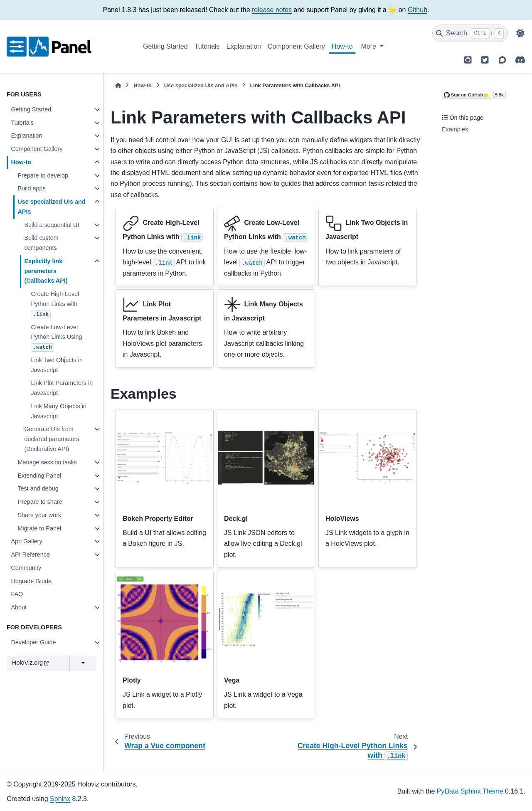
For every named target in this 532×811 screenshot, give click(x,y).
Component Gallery (296, 46)
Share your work (39, 515)
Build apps (31, 188)
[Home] (118, 85)
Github (417, 10)
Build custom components (41, 243)
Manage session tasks (47, 462)
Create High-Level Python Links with (55, 304)
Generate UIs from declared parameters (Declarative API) (52, 439)
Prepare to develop (43, 175)
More (370, 46)
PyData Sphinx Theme (470, 791)
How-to (342, 46)
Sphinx (60, 799)
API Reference (30, 555)
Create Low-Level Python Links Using (56, 338)
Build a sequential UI (52, 225)
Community (26, 568)
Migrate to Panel (39, 528)
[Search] (470, 33)
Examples (455, 129)
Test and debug (38, 488)
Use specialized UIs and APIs (51, 207)
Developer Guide (33, 642)
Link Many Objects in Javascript (59, 411)
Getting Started (165, 46)
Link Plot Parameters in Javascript (62, 388)
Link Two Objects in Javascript (57, 365)
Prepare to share (40, 502)
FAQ (17, 594)
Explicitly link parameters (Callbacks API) (46, 271)
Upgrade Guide (31, 581)
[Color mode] (520, 33)
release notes (272, 10)
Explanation (244, 46)
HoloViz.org (30, 663)
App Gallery (26, 541)
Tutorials (207, 46)
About (19, 607)
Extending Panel (39, 476)
